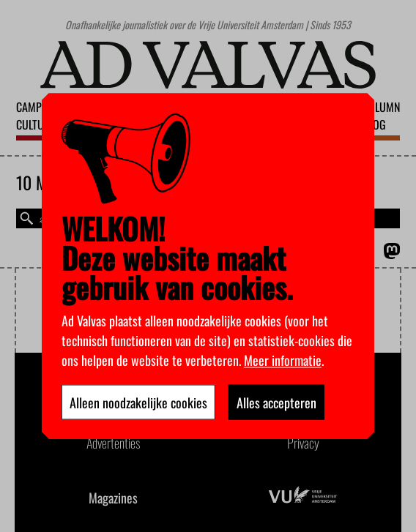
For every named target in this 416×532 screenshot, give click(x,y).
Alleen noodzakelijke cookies (138, 402)
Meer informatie (283, 359)
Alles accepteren (276, 402)
